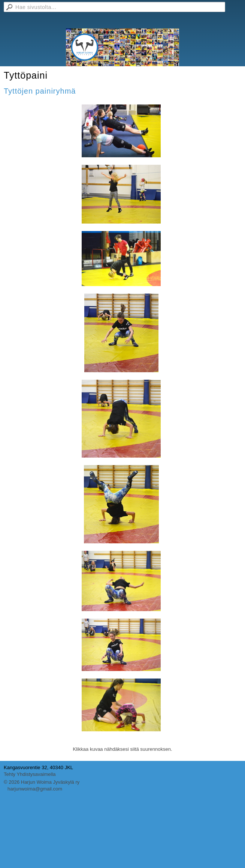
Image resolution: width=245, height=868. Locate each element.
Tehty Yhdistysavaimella (30, 774)
